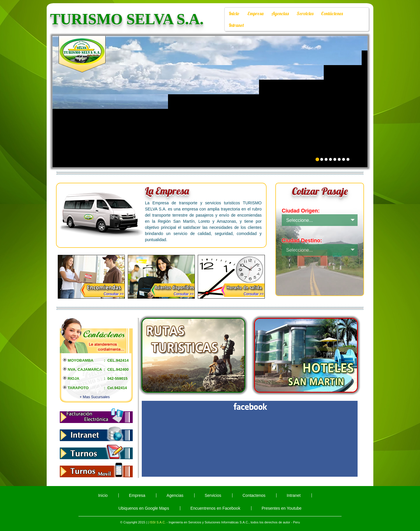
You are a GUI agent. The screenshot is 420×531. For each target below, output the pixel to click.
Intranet (236, 25)
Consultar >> (114, 294)
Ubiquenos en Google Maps (144, 508)
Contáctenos (332, 13)
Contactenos (254, 495)
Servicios (305, 13)
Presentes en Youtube (282, 508)
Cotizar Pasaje (320, 191)
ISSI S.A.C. (158, 522)
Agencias (280, 13)
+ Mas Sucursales (95, 397)
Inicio (234, 13)
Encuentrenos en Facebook (215, 508)
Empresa (255, 13)
